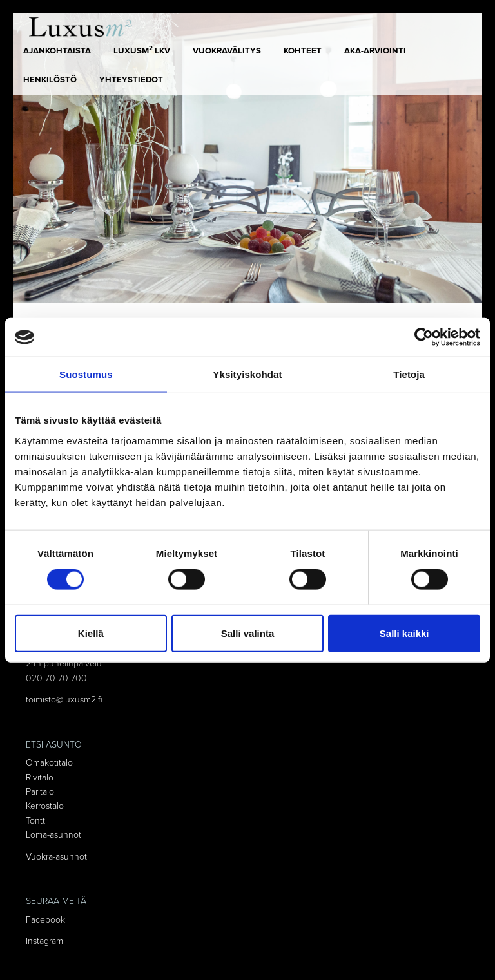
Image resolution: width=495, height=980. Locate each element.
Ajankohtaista (57, 51)
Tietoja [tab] (409, 374)
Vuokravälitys (227, 51)
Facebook (45, 920)
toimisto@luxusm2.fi (64, 700)
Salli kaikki (404, 633)
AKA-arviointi (375, 51)
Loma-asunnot (53, 835)
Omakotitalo (49, 763)
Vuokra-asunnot (56, 857)
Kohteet (303, 51)
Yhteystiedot (131, 80)
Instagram (44, 941)
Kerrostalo (45, 806)
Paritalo (40, 792)
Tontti (36, 821)
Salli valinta (248, 633)
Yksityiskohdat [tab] (247, 374)
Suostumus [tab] (86, 374)
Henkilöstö (50, 80)
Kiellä (91, 633)
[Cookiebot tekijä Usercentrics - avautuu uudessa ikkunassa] (424, 337)
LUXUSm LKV (142, 50)
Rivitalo (40, 777)
